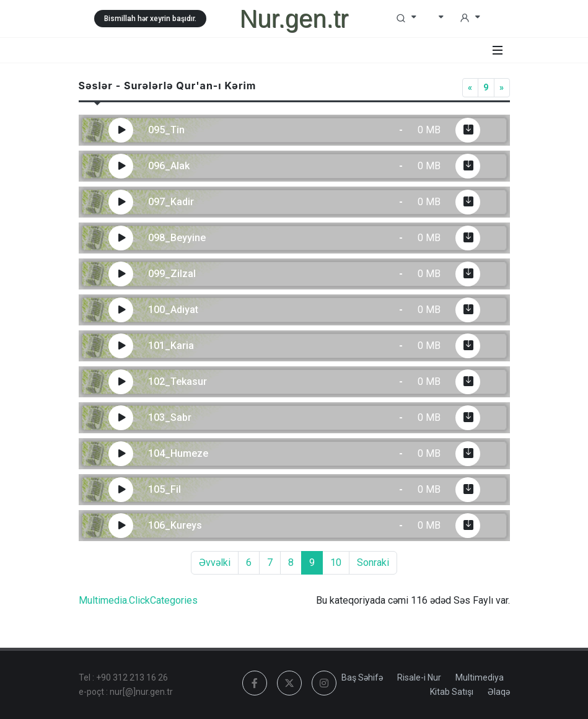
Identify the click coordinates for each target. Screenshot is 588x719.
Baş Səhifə (362, 677)
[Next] (502, 88)
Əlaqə (499, 692)
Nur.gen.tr (294, 19)
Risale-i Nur (419, 677)
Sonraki (373, 562)
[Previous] (470, 88)
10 (336, 562)
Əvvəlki (215, 562)
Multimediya (480, 677)
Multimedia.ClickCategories (138, 600)
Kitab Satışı (452, 692)
